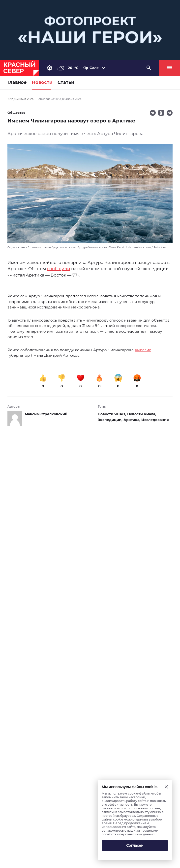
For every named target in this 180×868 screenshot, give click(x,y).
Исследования (155, 420)
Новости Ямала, (142, 414)
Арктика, (132, 420)
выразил (143, 350)
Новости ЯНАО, (112, 414)
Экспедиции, (111, 420)
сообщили (59, 269)
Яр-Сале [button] (91, 68)
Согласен (135, 845)
